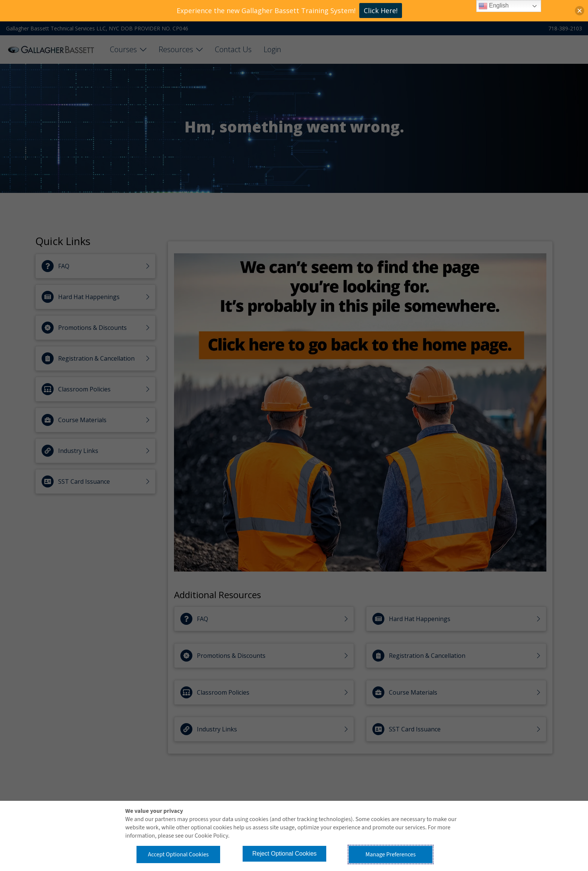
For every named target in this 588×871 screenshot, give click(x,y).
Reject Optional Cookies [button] (285, 854)
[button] (580, 11)
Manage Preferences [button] (391, 854)
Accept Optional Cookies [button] (178, 854)
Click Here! (381, 11)
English (494, 6)
